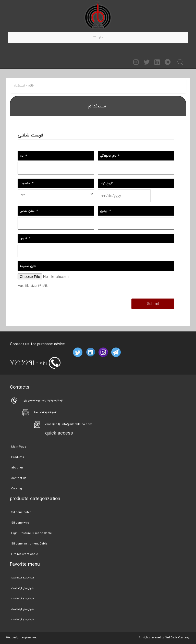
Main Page (19, 447)
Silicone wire (20, 523)
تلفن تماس (29, 211)
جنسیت (27, 183)
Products (18, 457)
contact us (19, 478)
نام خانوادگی (110, 156)
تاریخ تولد (107, 183)
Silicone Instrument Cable (29, 544)
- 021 (28, 363)
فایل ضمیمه (28, 266)
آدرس (25, 238)
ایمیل (105, 211)
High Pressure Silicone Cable (32, 533)
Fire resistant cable (25, 554)
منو (98, 37)
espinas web (30, 637)
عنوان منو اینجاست (23, 578)
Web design (13, 637)
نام (23, 156)
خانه (31, 86)
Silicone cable (21, 512)
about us (17, 468)
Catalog (17, 488)
